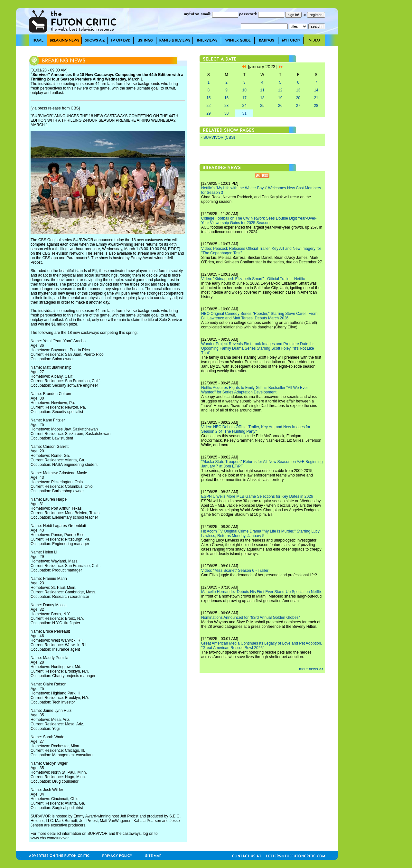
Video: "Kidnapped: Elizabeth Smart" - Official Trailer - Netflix (253, 279)
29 (208, 113)
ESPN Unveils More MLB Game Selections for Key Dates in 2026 (257, 496)
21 (316, 98)
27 (298, 106)
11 (262, 90)
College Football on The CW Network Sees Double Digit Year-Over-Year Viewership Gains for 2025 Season (259, 221)
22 (208, 106)
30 (226, 113)
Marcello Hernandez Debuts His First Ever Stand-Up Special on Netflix (261, 592)
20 (298, 98)
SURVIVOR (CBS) (219, 137)
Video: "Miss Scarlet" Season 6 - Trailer (235, 571)
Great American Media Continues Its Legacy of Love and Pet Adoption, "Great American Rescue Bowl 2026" (262, 646)
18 (262, 98)
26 (280, 106)
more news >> (311, 669)
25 (262, 106)
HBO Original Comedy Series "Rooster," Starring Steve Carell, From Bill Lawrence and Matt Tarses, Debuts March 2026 (259, 316)
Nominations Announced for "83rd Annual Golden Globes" (251, 618)
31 (244, 113)
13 (298, 90)
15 (208, 98)
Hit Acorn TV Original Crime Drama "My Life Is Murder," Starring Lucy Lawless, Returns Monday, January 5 (260, 533)
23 (226, 106)
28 (316, 106)
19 (280, 98)
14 (316, 90)
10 (244, 90)
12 (280, 90)
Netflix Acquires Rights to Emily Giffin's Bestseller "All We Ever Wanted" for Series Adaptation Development (255, 390)
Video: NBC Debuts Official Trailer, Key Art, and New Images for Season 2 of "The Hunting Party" (256, 429)
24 (244, 106)
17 (244, 98)
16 (226, 98)
